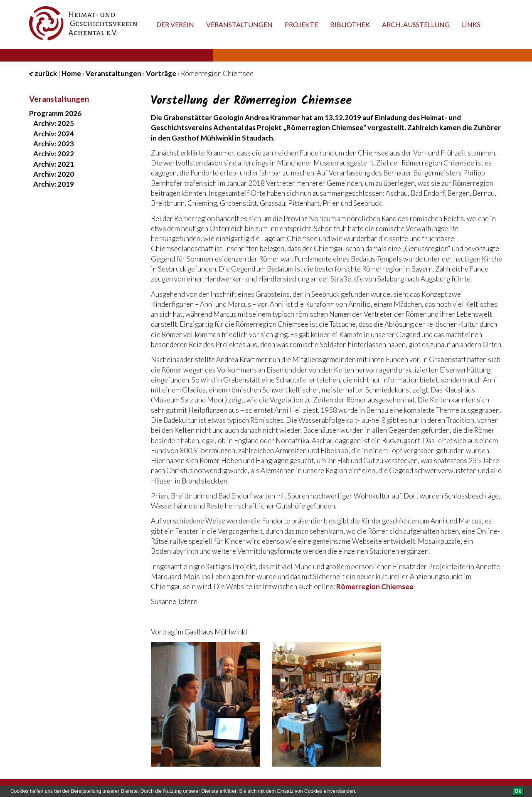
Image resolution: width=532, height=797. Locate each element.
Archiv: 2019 (54, 184)
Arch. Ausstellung (416, 24)
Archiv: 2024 (54, 134)
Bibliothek (350, 24)
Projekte (301, 24)
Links (471, 24)
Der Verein (175, 24)
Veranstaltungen (239, 24)
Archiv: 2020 (54, 174)
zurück (43, 73)
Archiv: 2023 (54, 144)
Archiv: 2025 (54, 123)
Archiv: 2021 (54, 164)
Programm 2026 (55, 113)
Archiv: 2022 (54, 154)
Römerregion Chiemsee (375, 586)
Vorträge (161, 73)
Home (71, 73)
